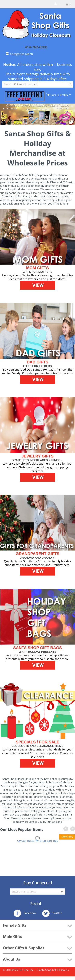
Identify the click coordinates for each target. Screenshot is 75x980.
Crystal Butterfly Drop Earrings (38, 841)
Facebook (25, 913)
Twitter (52, 913)
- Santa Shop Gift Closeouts (52, 970)
